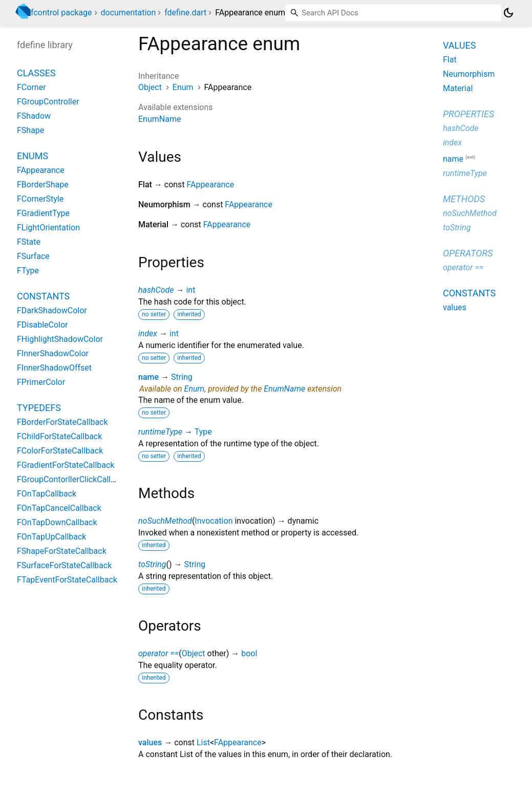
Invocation (214, 521)
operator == (158, 653)
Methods (464, 199)
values (150, 742)
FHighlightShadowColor (60, 339)
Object (150, 87)
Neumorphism (469, 74)
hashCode (156, 290)
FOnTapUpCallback (51, 537)
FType (28, 271)
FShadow (34, 116)
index (148, 333)
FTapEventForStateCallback (67, 580)
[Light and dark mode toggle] (508, 13)
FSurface (33, 256)
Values (459, 45)
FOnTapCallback (47, 494)
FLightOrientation (48, 228)
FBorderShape (43, 185)
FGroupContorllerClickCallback (72, 479)
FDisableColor (42, 325)
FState (29, 242)
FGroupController (48, 102)
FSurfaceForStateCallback (64, 565)
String (182, 377)
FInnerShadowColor (53, 353)
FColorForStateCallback (60, 451)
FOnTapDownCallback (57, 522)
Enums (33, 156)
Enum (183, 87)
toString (152, 564)
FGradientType (43, 213)
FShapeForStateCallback (62, 551)
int (190, 290)
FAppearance (211, 185)
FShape (30, 130)
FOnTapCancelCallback (59, 508)
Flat (450, 60)
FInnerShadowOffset (54, 368)
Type (203, 432)
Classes (36, 73)
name (148, 377)
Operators (468, 253)
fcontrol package (61, 13)
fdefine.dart (185, 13)
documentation (129, 13)
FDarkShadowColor (52, 310)
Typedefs (39, 408)
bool (249, 653)
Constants (43, 296)
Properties (469, 114)
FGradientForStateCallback (66, 465)
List (203, 742)
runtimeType (160, 432)
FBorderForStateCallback (62, 422)
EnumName (159, 119)
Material (458, 88)
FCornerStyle (40, 199)
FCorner (31, 87)
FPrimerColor (41, 382)
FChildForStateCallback (59, 436)
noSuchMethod (165, 521)
